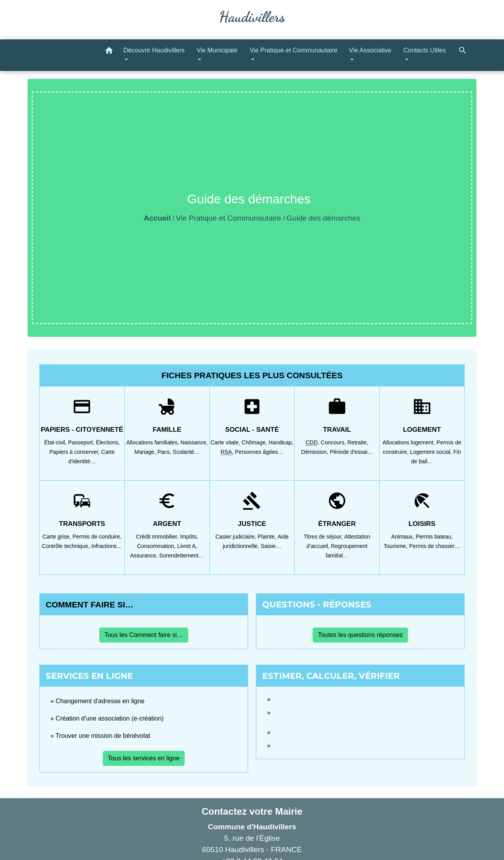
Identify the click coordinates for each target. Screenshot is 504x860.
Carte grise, (57, 537)
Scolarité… (186, 452)
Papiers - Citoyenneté (82, 430)
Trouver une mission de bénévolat (103, 736)
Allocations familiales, (154, 442)
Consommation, (157, 546)
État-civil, (56, 442)
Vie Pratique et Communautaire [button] (294, 50)
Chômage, (255, 442)
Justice (252, 524)
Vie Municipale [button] (217, 50)
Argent (167, 524)
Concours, (334, 442)
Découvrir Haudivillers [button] (154, 50)
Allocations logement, (410, 442)
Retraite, (358, 442)
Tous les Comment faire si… (144, 635)
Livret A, (187, 546)
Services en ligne (89, 676)
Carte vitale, (226, 442)
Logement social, (432, 452)
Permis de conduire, (97, 537)
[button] (109, 52)
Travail (337, 430)
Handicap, (281, 442)
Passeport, (82, 442)
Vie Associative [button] (370, 50)
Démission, (316, 452)
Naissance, (194, 442)
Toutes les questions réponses (360, 635)
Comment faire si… (90, 605)
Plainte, (268, 537)
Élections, (108, 442)
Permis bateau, (434, 537)
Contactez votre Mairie (252, 811)
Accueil (157, 218)
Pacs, (165, 452)
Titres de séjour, (324, 537)
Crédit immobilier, (158, 537)
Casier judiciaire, (236, 537)
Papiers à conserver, (76, 452)
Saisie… (271, 546)
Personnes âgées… (259, 452)
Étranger (337, 524)
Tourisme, (396, 546)
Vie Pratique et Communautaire (229, 218)
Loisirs (422, 524)
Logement (422, 430)
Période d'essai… (351, 452)
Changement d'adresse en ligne (100, 701)
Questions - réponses (317, 605)
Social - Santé (252, 430)
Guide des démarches (323, 218)
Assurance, (145, 555)
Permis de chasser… (435, 546)
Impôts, (189, 537)
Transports (82, 524)
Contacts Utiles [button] (425, 50)
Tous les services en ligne (144, 758)
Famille (167, 430)
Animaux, (403, 537)
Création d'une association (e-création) (109, 718)
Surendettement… (182, 555)
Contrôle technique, (66, 546)
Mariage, (146, 452)
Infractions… (107, 546)
